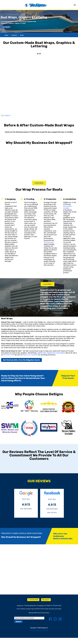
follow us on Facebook (30, 355)
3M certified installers (67, 207)
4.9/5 (26, 505)
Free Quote (6, 27)
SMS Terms (37, 613)
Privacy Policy (45, 613)
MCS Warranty (49, 242)
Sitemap (31, 613)
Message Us (46, 600)
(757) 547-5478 (9, 355)
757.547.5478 (33, 600)
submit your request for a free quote (51, 353)
